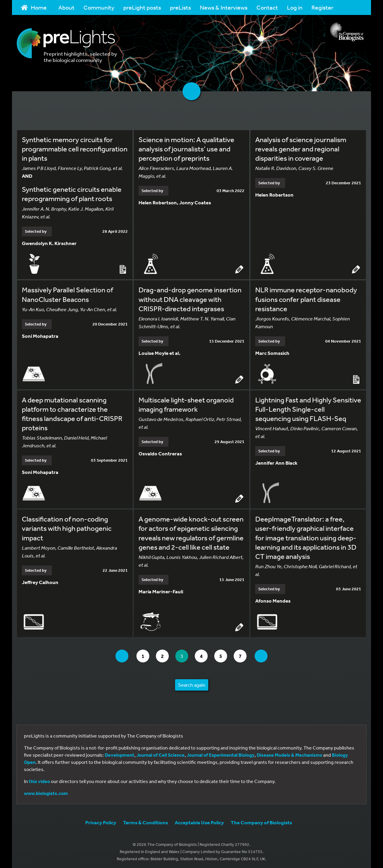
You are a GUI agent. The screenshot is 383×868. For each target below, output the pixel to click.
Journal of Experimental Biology (221, 753)
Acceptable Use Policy (199, 821)
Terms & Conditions (145, 821)
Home (34, 7)
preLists (180, 7)
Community (99, 7)
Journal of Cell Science (161, 753)
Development (120, 753)
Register (322, 7)
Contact (267, 7)
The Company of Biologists (261, 821)
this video (39, 780)
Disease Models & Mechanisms (289, 753)
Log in (295, 7)
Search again (192, 683)
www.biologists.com (46, 792)
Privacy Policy (101, 821)
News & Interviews (224, 7)
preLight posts (142, 7)
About (66, 7)
